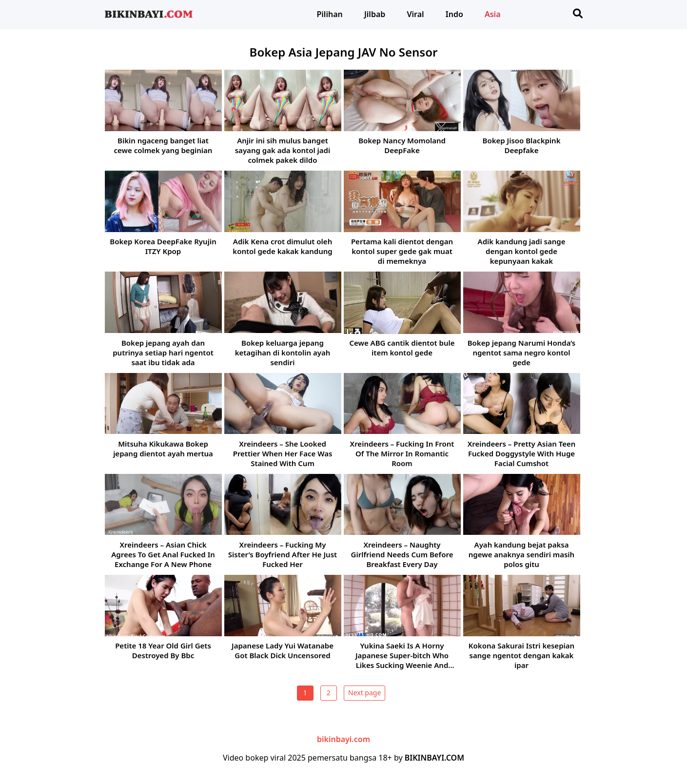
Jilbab (375, 14)
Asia (493, 14)
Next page (364, 693)
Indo (454, 14)
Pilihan (330, 14)
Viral (415, 14)
